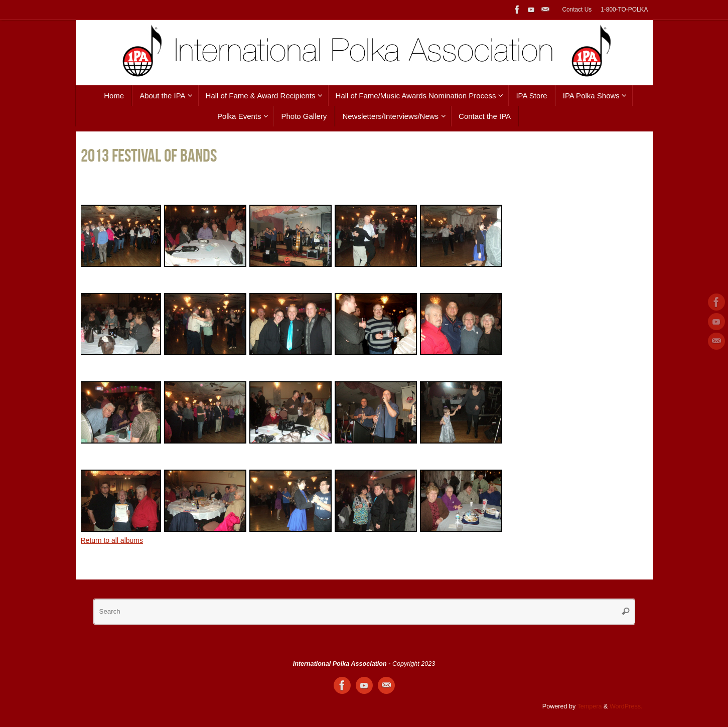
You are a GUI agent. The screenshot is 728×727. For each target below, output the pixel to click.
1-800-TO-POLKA (624, 10)
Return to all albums (112, 540)
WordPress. (626, 706)
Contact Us (577, 10)
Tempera (590, 706)
